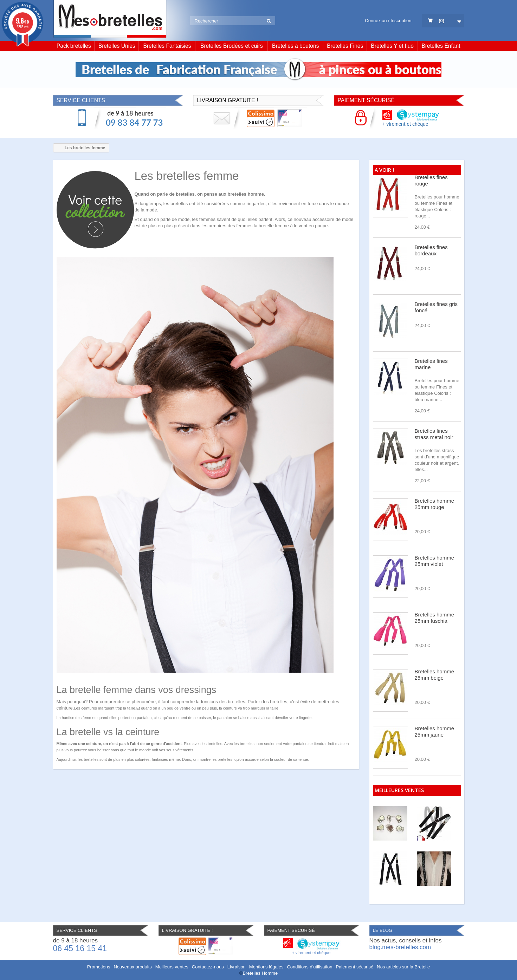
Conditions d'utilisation (309, 967)
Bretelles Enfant (441, 46)
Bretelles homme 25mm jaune (435, 731)
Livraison (237, 967)
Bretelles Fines (345, 46)
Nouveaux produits (133, 967)
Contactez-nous (208, 967)
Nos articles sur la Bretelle (403, 967)
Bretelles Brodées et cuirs (232, 46)
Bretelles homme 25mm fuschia (435, 618)
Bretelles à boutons (296, 46)
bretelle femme (274, 226)
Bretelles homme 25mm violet (435, 561)
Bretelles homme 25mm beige (435, 675)
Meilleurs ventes (172, 967)
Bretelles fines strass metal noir (434, 434)
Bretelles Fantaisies (167, 46)
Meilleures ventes (399, 790)
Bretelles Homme (260, 973)
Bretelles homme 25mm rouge (435, 504)
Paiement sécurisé (354, 967)
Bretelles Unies (117, 46)
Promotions (99, 967)
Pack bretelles (74, 46)
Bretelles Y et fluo (392, 46)
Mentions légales (266, 967)
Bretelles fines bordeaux (431, 250)
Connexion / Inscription (388, 21)
